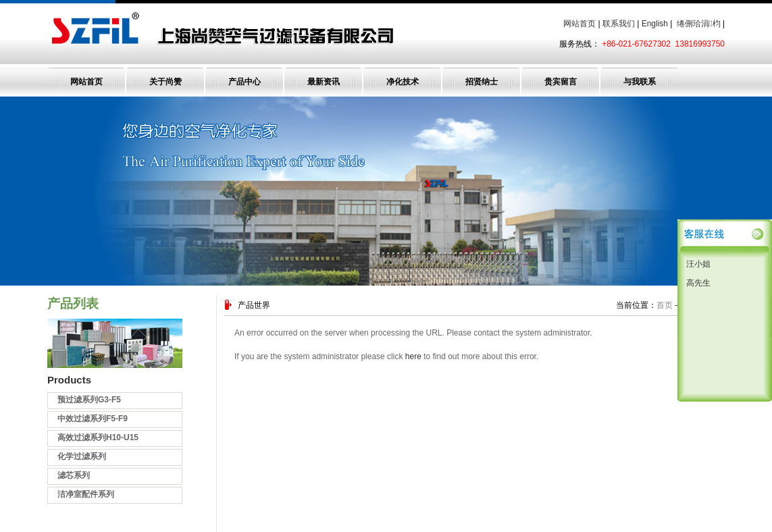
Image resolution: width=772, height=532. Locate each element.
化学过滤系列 (82, 456)
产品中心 (245, 82)
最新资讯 (324, 82)
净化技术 (403, 82)
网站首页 (580, 24)
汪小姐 (697, 264)
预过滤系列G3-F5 (89, 400)
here (413, 356)
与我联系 (640, 82)
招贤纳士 (482, 82)
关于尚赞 (165, 82)
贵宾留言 (561, 82)
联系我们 (619, 24)
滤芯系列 (74, 475)
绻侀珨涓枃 (698, 24)
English (655, 24)
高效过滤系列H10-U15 (98, 437)
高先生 (697, 283)
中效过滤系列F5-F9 (93, 419)
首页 (665, 305)
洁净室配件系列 (86, 494)
